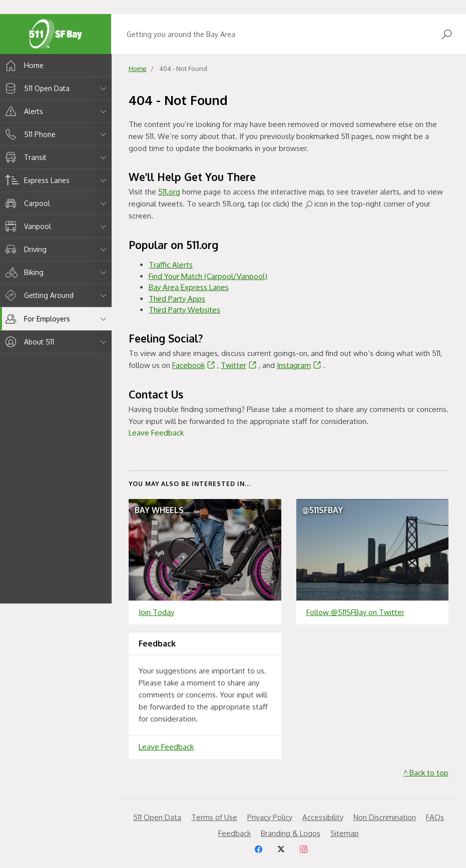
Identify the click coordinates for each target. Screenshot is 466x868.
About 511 (28, 342)
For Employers (36, 319)
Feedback (235, 833)
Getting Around (38, 295)
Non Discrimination (385, 817)
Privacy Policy (270, 817)
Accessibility (323, 817)
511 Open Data (36, 88)
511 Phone (29, 134)
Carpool (26, 203)
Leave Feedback (156, 433)
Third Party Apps (177, 299)
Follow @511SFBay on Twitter (355, 612)
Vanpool (27, 226)
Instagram (300, 365)
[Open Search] (446, 34)
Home (23, 65)
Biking (23, 272)
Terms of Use (214, 817)
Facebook (195, 365)
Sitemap (345, 833)
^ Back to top (426, 773)
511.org (169, 192)
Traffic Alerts (171, 265)
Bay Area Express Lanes (189, 287)
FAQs (435, 817)
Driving (24, 249)
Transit (24, 157)
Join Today (156, 612)
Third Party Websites (184, 310)
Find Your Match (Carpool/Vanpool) (208, 276)
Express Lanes (36, 180)
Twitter (240, 365)
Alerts (23, 111)
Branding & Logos (291, 833)
